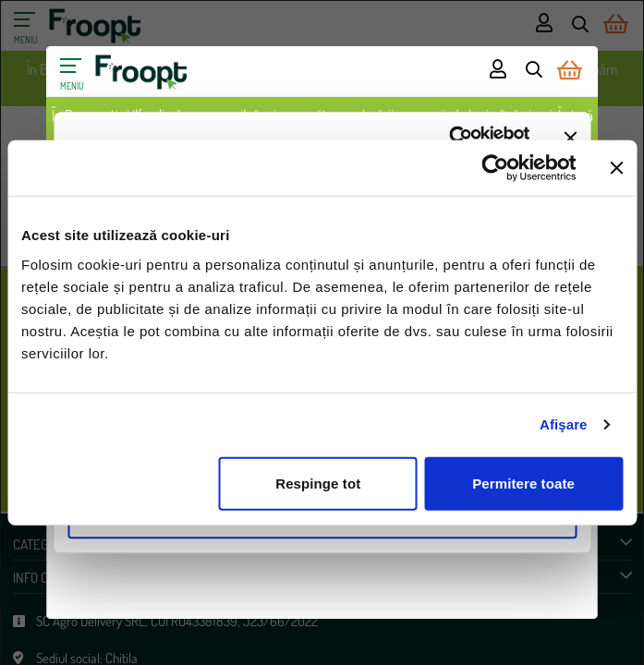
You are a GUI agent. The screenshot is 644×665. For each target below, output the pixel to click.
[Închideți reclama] (616, 168)
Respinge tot (318, 483)
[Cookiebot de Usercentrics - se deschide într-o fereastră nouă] (495, 168)
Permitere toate (523, 483)
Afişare (564, 424)
